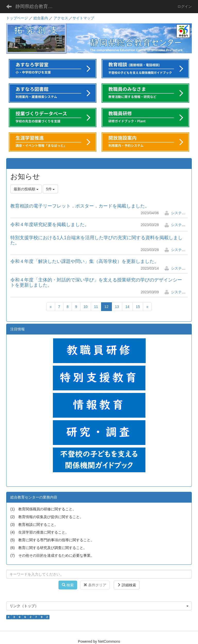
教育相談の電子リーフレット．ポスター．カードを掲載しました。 (80, 206)
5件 (51, 189)
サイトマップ (83, 18)
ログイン (185, 6)
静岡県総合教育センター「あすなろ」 (37, 6)
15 (138, 307)
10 (86, 307)
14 (127, 307)
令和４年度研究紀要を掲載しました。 (50, 225)
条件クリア (95, 585)
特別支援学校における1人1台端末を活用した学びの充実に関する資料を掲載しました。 (96, 240)
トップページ (17, 18)
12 (106, 307)
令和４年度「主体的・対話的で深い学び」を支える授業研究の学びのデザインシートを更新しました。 (96, 282)
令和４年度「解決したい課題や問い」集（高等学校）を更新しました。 (85, 261)
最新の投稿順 (26, 189)
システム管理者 (180, 213)
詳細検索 (127, 585)
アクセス (61, 18)
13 (117, 307)
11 (96, 307)
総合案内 (41, 18)
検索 (68, 585)
